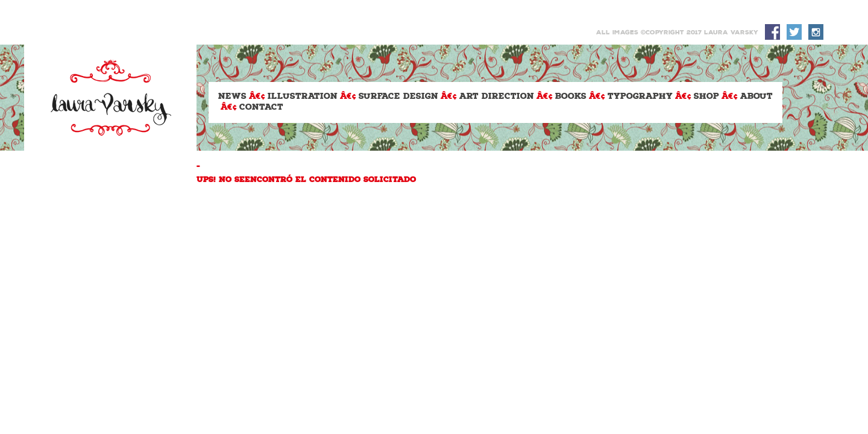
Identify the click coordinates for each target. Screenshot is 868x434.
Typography (640, 97)
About (756, 97)
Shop (706, 97)
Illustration (303, 97)
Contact (261, 108)
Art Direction (497, 97)
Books (571, 97)
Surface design (398, 97)
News (232, 97)
